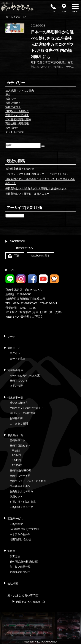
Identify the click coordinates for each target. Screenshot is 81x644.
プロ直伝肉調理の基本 (18, 119)
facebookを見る (40, 256)
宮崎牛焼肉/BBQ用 (21, 471)
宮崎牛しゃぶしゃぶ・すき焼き (28, 481)
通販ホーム (14, 348)
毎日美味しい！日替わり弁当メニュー (27, 194)
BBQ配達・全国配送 (17, 111)
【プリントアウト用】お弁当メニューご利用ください (37, 174)
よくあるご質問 (14, 132)
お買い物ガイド (14, 103)
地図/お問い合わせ (20, 539)
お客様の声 (12, 128)
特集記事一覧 (15, 398)
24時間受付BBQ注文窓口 (24, 529)
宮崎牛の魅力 (15, 370)
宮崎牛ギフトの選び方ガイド (27, 408)
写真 (17, 256)
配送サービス (15, 519)
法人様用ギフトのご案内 (20, 91)
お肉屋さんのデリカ (21, 491)
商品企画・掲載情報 (17, 124)
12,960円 (17, 465)
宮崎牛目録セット (20, 446)
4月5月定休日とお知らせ (20, 169)
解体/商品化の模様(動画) (24, 562)
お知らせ (11, 99)
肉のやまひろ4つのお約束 (25, 375)
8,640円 (16, 460)
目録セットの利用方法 (23, 413)
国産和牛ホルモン (20, 486)
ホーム (11, 337)
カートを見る (17, 359)
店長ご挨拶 (16, 386)
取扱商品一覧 (15, 435)
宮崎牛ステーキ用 (20, 476)
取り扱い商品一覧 (20, 567)
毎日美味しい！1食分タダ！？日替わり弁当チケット (36, 188)
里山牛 (9, 95)
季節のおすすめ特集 (17, 115)
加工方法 (15, 556)
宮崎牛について (19, 381)
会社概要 (13, 584)
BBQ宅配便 (16, 524)
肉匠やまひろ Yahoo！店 (31, 602)
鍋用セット (16, 497)
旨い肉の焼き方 (19, 403)
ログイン (15, 353)
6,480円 (16, 455)
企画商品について (20, 572)
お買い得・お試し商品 (23, 502)
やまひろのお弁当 (20, 534)
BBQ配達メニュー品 (21, 507)
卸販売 (11, 551)
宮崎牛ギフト (13, 107)
